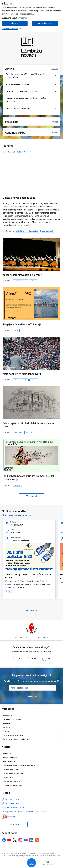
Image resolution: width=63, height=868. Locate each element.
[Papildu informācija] (14, 817)
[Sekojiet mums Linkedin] (31, 840)
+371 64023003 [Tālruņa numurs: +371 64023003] (12, 800)
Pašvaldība (8, 715)
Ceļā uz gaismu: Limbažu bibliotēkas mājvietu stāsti (28, 425)
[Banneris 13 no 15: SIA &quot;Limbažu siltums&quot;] (32, 628)
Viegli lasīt (7, 753)
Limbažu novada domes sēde (19, 198)
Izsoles (6, 731)
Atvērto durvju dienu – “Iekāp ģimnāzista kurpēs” (28, 576)
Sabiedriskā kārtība (11, 769)
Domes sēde (33, 231)
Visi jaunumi (31, 496)
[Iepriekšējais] (5, 628)
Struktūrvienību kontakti (14, 735)
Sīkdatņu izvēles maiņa (13, 785)
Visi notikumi (32, 611)
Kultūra (33, 281)
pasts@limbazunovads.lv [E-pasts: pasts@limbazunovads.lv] (16, 808)
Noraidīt (15, 23)
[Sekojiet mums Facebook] (4, 840)
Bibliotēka (18, 432)
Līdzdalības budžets (12, 781)
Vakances (7, 723)
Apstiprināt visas (45, 23)
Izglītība (18, 485)
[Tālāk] (58, 628)
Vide (16, 330)
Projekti (6, 727)
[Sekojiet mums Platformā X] (15, 840)
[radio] (16, 658)
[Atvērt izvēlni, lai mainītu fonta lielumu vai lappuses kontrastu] (47, 863)
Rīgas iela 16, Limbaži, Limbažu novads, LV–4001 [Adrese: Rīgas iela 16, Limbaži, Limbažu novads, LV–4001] (26, 812)
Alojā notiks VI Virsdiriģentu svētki (22, 374)
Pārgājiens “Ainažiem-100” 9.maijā (22, 324)
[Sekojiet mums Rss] (37, 840)
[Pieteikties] (33, 696)
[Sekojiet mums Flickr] (26, 840)
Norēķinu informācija (12, 719)
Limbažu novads (48, 231)
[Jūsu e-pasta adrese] (33, 688)
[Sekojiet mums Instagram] (20, 840)
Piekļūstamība (9, 761)
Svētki (25, 380)
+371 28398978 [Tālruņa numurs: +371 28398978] (12, 804)
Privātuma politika (11, 757)
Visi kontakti (15, 824)
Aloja (17, 380)
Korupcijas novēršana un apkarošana (19, 765)
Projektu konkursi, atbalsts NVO (17, 739)
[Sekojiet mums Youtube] (9, 840)
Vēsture (29, 432)
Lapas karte (8, 777)
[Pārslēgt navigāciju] (31, 863)
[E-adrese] (7, 817)
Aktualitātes (20, 231)
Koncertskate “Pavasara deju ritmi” (22, 275)
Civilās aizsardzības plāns (14, 773)
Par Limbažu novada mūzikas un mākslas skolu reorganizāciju (29, 478)
